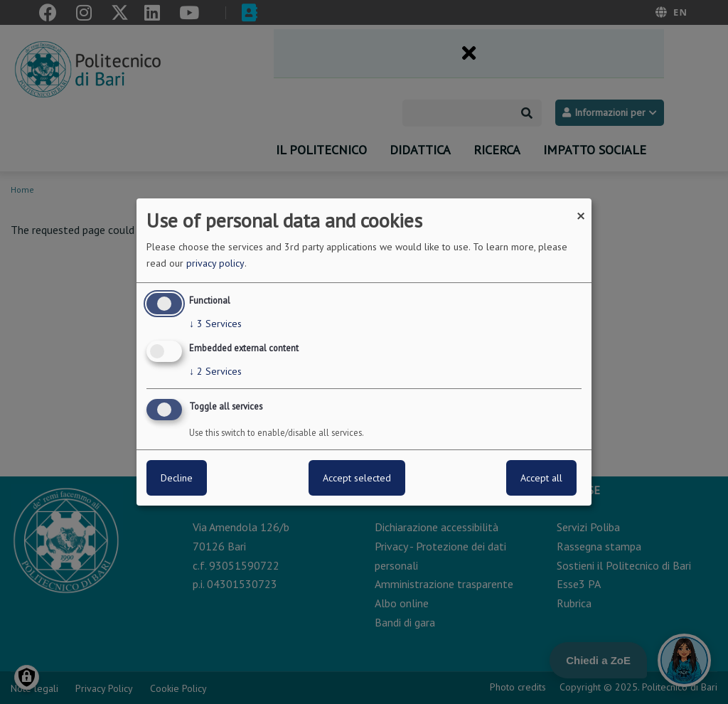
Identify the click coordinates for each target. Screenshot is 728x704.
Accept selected (357, 478)
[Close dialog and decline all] (581, 207)
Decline (177, 478)
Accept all (541, 478)
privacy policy (215, 263)
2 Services (215, 371)
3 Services (215, 324)
